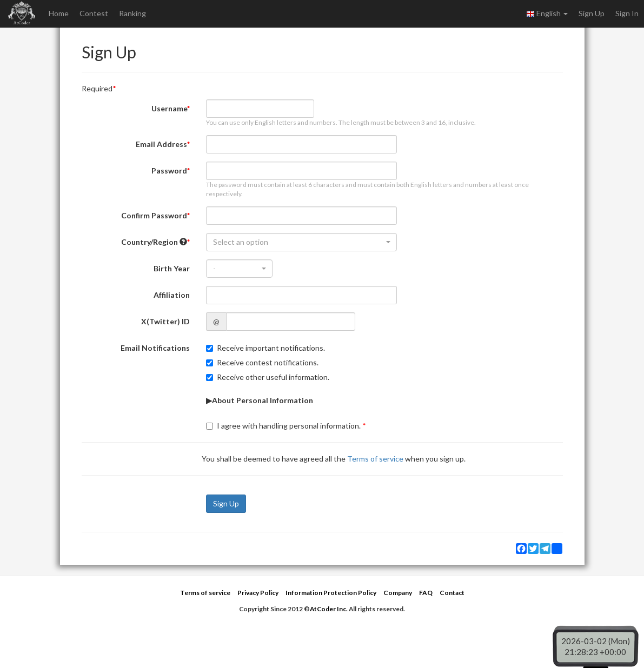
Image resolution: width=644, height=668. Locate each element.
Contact (452, 593)
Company (398, 593)
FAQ (426, 593)
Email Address (161, 144)
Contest (94, 13)
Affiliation (172, 295)
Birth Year (172, 268)
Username (169, 108)
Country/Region (154, 242)
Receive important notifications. (265, 348)
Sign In (627, 13)
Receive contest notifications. (262, 362)
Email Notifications (155, 348)
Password (169, 171)
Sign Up (592, 13)
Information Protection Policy (331, 593)
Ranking (132, 13)
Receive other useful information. (268, 377)
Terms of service (375, 459)
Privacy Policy (258, 593)
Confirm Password (154, 215)
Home (59, 13)
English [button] (547, 14)
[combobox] (301, 242)
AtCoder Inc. (329, 609)
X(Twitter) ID (165, 321)
